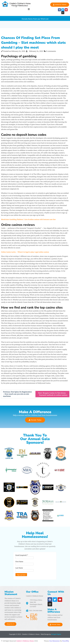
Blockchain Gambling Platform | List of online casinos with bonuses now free (28, 219)
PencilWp (66, 641)
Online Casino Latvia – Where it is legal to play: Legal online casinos (25, 252)
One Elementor (54, 641)
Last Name (19, 568)
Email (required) (22, 555)
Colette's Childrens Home (25, 641)
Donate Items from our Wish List (35, 18)
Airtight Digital (56, 634)
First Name (19, 562)
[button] (29, 9)
